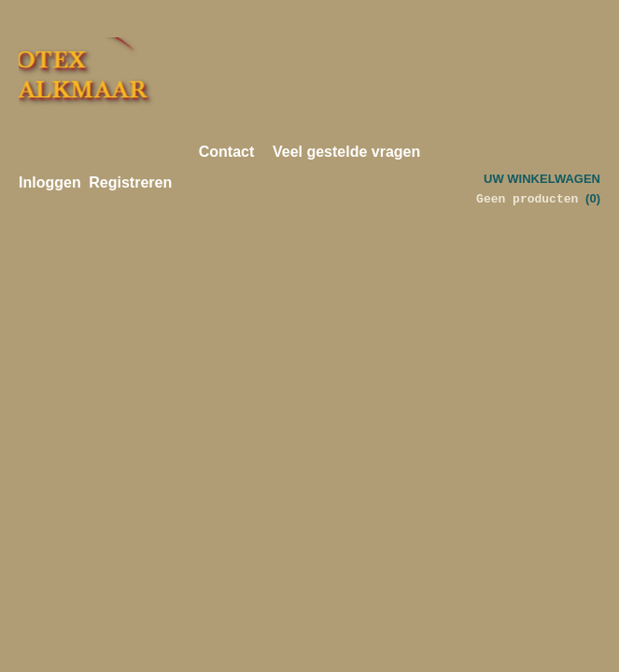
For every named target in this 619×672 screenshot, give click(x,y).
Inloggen (50, 182)
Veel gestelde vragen (346, 152)
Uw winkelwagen (542, 179)
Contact (227, 152)
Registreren (130, 182)
